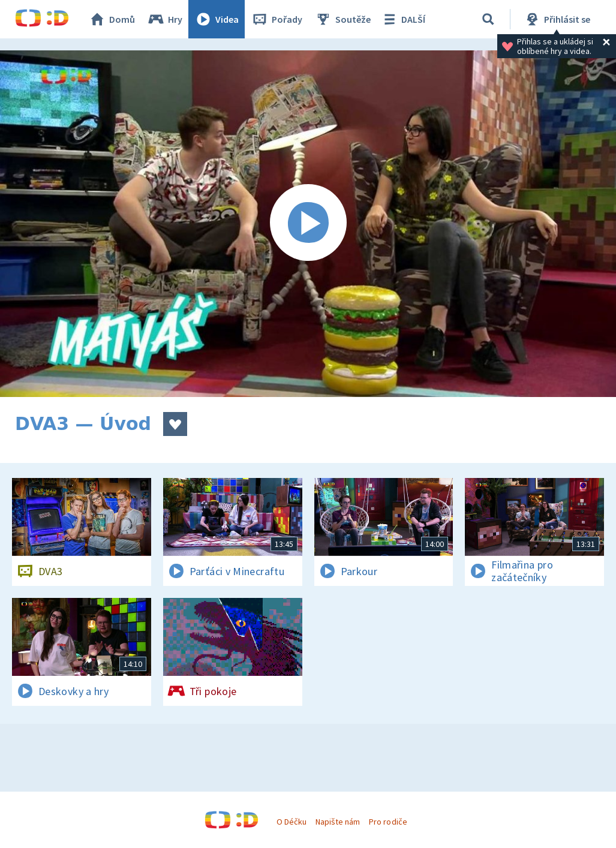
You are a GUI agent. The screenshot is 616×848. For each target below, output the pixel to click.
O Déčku (292, 822)
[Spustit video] (308, 224)
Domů (112, 19)
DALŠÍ (403, 19)
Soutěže (342, 19)
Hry (165, 19)
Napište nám (338, 822)
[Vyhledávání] (488, 19)
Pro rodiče (388, 822)
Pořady (277, 19)
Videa (217, 19)
